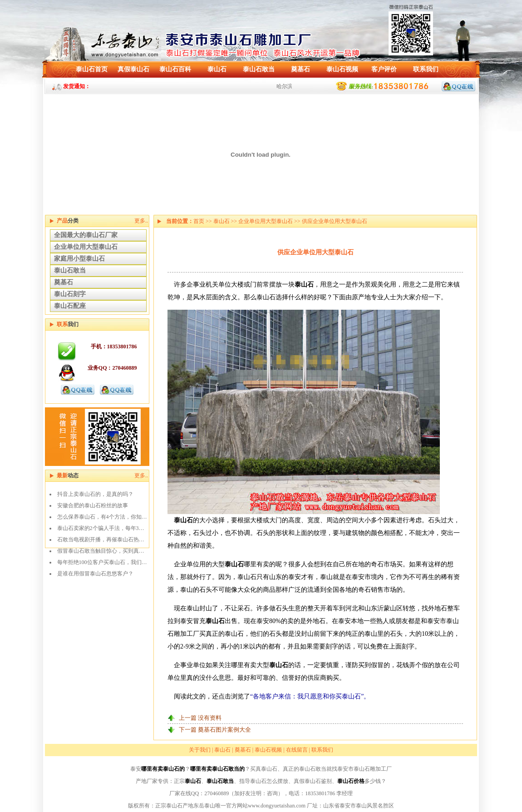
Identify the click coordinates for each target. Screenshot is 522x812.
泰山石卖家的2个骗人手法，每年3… (101, 528)
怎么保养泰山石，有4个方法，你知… (102, 517)
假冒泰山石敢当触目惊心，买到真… (101, 551)
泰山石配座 (70, 306)
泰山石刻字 (70, 294)
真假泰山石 (133, 69)
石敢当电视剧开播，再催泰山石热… (101, 540)
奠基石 (300, 69)
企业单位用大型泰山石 (86, 247)
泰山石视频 (342, 69)
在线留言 (297, 750)
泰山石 (217, 69)
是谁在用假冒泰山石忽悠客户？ (95, 574)
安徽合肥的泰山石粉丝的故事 (93, 505)
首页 (199, 221)
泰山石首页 (92, 69)
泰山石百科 (175, 69)
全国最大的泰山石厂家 (86, 235)
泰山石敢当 (259, 69)
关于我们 (200, 750)
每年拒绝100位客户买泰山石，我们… (102, 562)
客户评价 (384, 69)
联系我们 (426, 69)
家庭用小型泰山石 (79, 259)
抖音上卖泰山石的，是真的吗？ (95, 494)
